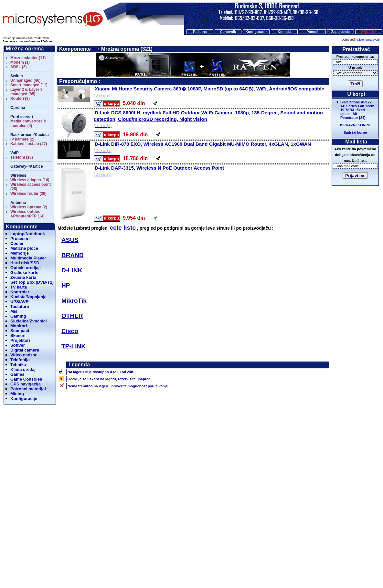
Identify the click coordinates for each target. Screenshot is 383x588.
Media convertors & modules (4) (28, 123)
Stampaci (20, 331)
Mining (17, 394)
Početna (200, 32)
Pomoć (312, 32)
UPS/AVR (20, 302)
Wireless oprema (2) (29, 207)
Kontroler (20, 292)
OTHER (72, 316)
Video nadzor (23, 355)
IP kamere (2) (22, 139)
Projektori (20, 340)
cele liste (123, 228)
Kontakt (284, 32)
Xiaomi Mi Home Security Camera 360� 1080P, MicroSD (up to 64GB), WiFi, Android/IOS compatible (211, 92)
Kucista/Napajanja (28, 297)
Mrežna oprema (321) (127, 49)
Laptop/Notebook (28, 234)
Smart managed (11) (29, 85)
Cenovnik (228, 32)
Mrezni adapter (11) (28, 58)
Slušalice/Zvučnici (29, 321)
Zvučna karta (23, 277)
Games (17, 374)
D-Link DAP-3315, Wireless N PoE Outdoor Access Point (211, 171)
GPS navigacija (26, 384)
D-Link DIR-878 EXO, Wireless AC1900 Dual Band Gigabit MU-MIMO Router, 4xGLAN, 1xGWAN (211, 147)
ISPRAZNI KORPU (355, 125)
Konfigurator (256, 32)
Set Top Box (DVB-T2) (32, 282)
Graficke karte (24, 273)
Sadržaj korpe (355, 132)
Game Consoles (26, 379)
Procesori (20, 239)
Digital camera (25, 350)
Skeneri (18, 336)
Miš (14, 311)
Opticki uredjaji (26, 268)
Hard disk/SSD (25, 263)
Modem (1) (20, 62)
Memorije (20, 253)
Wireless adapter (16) (30, 180)
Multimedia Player (28, 258)
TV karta (19, 287)
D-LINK (72, 270)
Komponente (75, 49)
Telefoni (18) (22, 157)
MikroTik (74, 301)
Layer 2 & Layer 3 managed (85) (26, 92)
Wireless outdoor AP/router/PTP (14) (27, 214)
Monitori (19, 326)
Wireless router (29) (28, 194)
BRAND (73, 255)
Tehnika (18, 365)
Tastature (20, 306)
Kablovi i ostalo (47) (29, 144)
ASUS (70, 240)
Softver (18, 345)
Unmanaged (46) (25, 80)
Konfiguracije (24, 399)
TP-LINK (74, 346)
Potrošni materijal (28, 389)
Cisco (70, 331)
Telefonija (20, 360)
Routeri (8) (20, 99)
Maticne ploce (24, 248)
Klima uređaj (23, 369)
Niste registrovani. (369, 40)
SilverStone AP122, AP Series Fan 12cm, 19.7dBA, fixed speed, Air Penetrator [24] (358, 110)
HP (66, 285)
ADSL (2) (18, 67)
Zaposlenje (340, 32)
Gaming (18, 316)
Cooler (17, 243)
